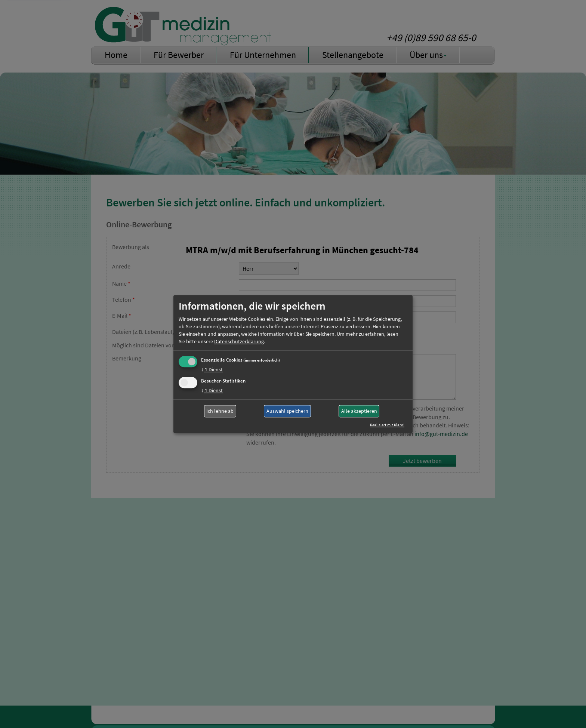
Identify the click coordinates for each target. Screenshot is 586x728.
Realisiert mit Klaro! (387, 425)
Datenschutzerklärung (239, 341)
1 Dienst (212, 369)
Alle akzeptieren (359, 411)
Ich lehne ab (220, 411)
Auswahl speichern (287, 411)
